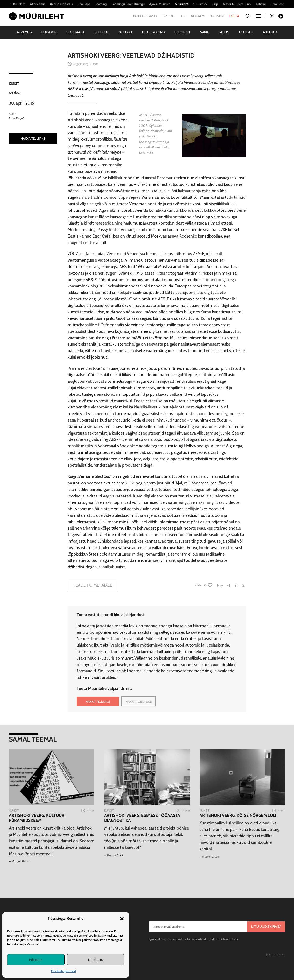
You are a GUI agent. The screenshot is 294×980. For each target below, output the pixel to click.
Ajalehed (270, 32)
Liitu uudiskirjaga (266, 926)
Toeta (234, 16)
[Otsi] (248, 16)
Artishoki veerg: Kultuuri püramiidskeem (37, 818)
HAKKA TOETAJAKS (139, 701)
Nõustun (36, 960)
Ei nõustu (96, 960)
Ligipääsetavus (145, 16)
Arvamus (24, 32)
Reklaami (198, 16)
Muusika (125, 32)
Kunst (14, 83)
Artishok (15, 93)
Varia (204, 32)
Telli (183, 16)
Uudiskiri (217, 16)
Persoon (49, 32)
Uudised (246, 32)
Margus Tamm (20, 861)
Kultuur (101, 32)
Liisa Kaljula (17, 118)
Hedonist (183, 32)
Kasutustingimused (63, 971)
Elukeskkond (154, 32)
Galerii (224, 32)
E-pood (168, 16)
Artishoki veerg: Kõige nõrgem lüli (238, 815)
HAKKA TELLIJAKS (33, 138)
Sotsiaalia (75, 32)
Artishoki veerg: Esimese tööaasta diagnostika (142, 818)
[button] (122, 919)
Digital (276, 955)
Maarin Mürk (115, 855)
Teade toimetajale (93, 585)
